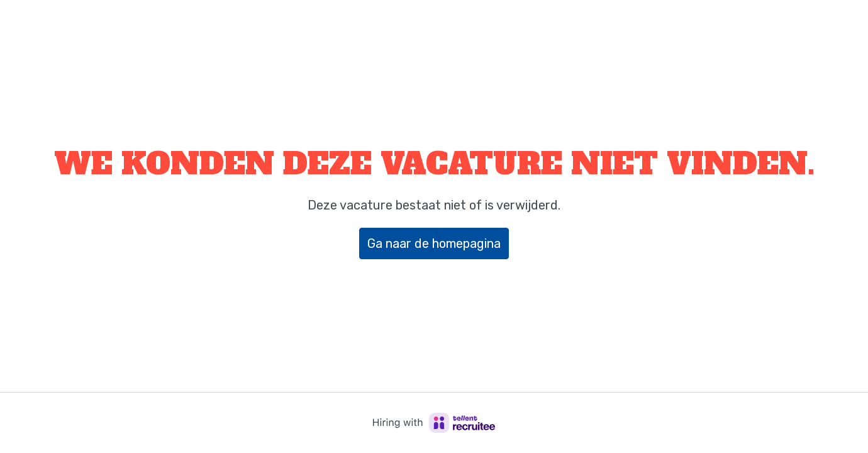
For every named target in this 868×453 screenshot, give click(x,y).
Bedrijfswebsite (807, 25)
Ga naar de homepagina (434, 243)
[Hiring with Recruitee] (434, 423)
